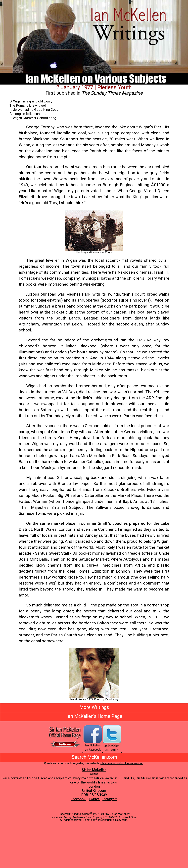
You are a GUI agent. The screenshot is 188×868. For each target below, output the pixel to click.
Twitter (94, 799)
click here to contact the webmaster (122, 763)
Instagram (110, 799)
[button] (94, 673)
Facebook (78, 799)
